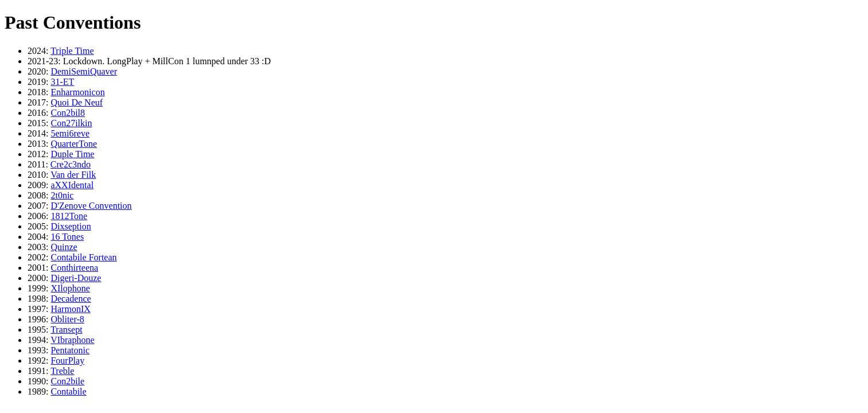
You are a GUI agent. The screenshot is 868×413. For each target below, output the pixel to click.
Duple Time (72, 154)
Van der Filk (73, 175)
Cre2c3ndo (71, 164)
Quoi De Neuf (77, 102)
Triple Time (72, 51)
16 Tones (67, 237)
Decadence (71, 299)
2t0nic (62, 195)
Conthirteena (74, 268)
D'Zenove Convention (91, 206)
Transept (66, 330)
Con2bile (67, 381)
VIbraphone (72, 340)
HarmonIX (70, 309)
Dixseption (71, 226)
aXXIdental (72, 185)
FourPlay (67, 361)
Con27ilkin (71, 123)
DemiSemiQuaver (84, 71)
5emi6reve (70, 133)
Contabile (68, 391)
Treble (62, 371)
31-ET (62, 82)
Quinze (64, 247)
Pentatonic (70, 350)
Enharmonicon (77, 92)
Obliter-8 (67, 319)
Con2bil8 (68, 113)
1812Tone (69, 216)
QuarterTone (74, 144)
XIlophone (70, 288)
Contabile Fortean (83, 257)
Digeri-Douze (76, 278)
